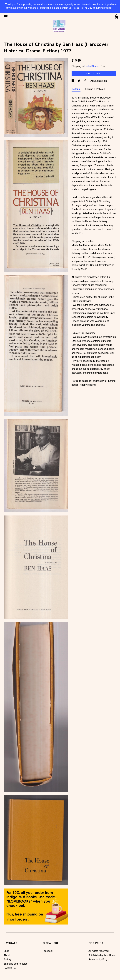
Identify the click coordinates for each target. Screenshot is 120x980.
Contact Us (10, 968)
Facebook (48, 951)
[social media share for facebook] (73, 81)
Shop (7, 951)
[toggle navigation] (6, 17)
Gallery (7, 960)
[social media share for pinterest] (86, 81)
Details (76, 89)
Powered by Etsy (98, 960)
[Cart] (116, 17)
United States (92, 66)
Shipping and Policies (16, 964)
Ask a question (99, 81)
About (7, 955)
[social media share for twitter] (79, 81)
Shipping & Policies (94, 89)
